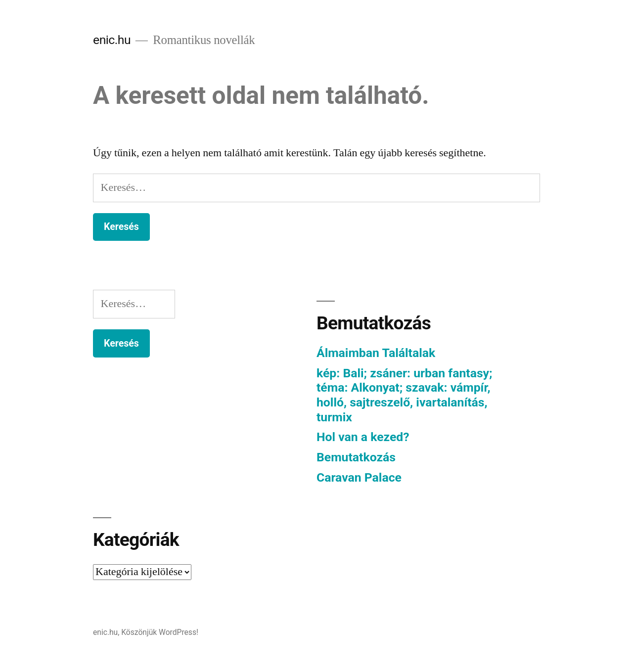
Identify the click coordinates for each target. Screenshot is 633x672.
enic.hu (112, 40)
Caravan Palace (359, 477)
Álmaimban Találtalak (376, 353)
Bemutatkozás (356, 457)
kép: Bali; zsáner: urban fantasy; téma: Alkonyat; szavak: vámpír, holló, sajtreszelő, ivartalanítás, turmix (405, 395)
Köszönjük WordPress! (160, 632)
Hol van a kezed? (363, 437)
